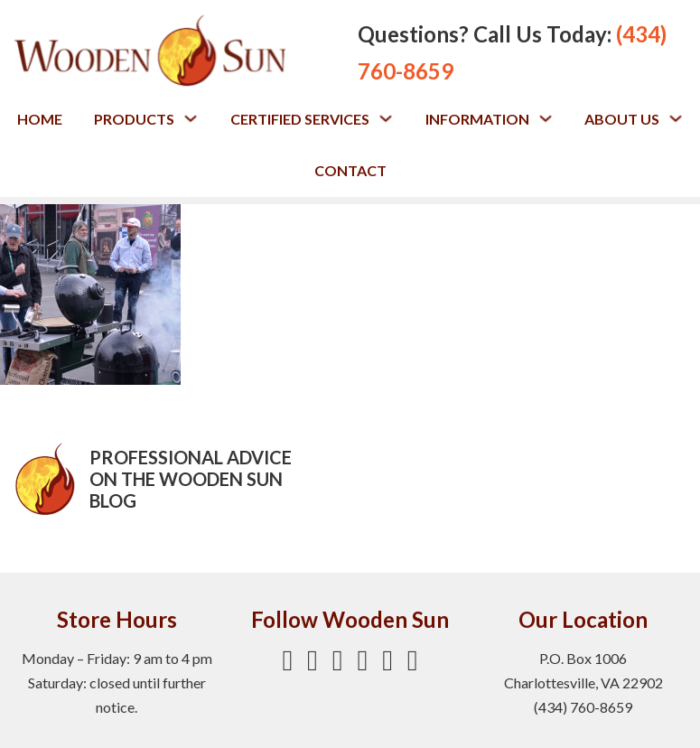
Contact (350, 170)
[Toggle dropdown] (191, 118)
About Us (622, 119)
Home (40, 119)
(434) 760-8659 (583, 707)
